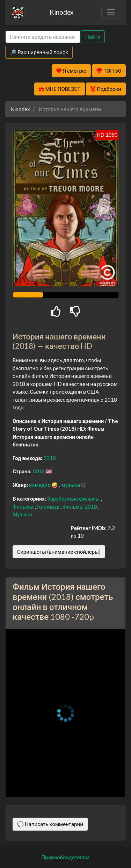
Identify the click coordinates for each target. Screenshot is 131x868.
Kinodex (61, 12)
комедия (40, 485)
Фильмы (24, 507)
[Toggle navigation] (111, 12)
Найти (93, 37)
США (39, 471)
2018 (50, 458)
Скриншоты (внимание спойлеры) (59, 552)
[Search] (43, 37)
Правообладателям (66, 857)
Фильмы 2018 (80, 507)
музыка (71, 485)
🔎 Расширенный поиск (39, 52)
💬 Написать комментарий (50, 824)
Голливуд (49, 507)
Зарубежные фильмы (74, 498)
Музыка (22, 514)
